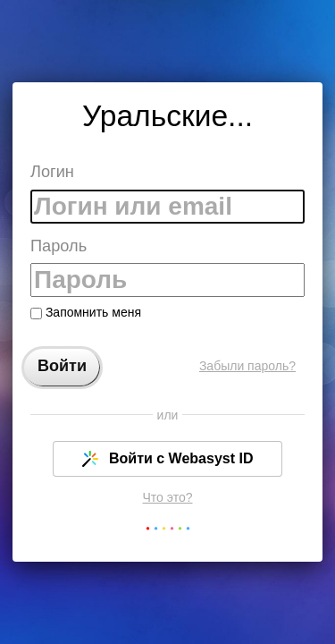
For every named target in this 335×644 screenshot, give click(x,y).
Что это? (168, 497)
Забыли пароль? (247, 366)
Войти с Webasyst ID (168, 459)
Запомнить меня (86, 312)
